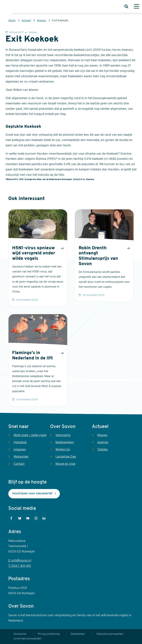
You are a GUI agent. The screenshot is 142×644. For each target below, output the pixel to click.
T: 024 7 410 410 (20, 566)
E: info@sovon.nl (20, 561)
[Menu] (136, 6)
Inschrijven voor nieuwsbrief (32, 494)
